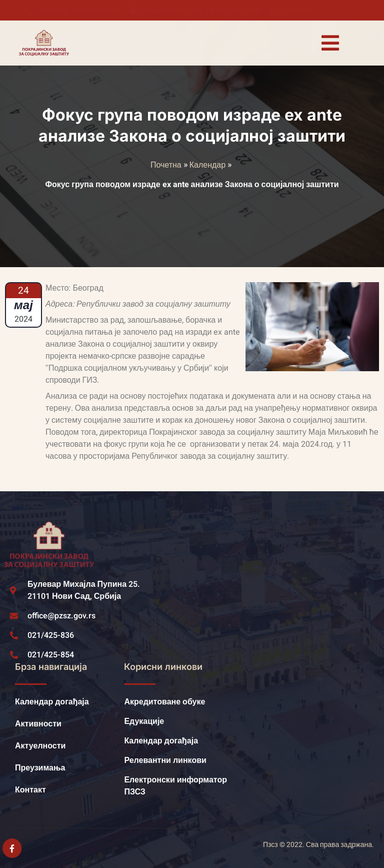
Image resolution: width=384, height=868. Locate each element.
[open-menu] (330, 43)
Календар (207, 165)
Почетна (166, 165)
